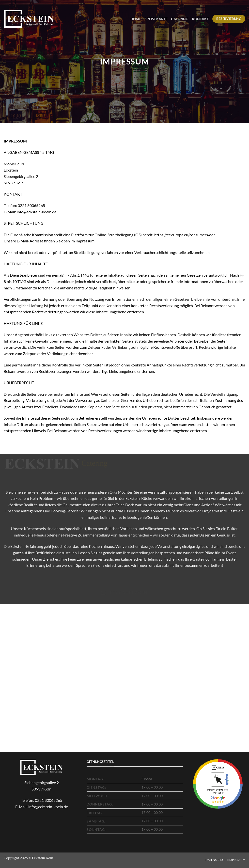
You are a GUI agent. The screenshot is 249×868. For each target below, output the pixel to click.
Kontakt (200, 19)
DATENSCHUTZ (216, 860)
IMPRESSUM (237, 860)
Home (136, 19)
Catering (180, 19)
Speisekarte (156, 19)
